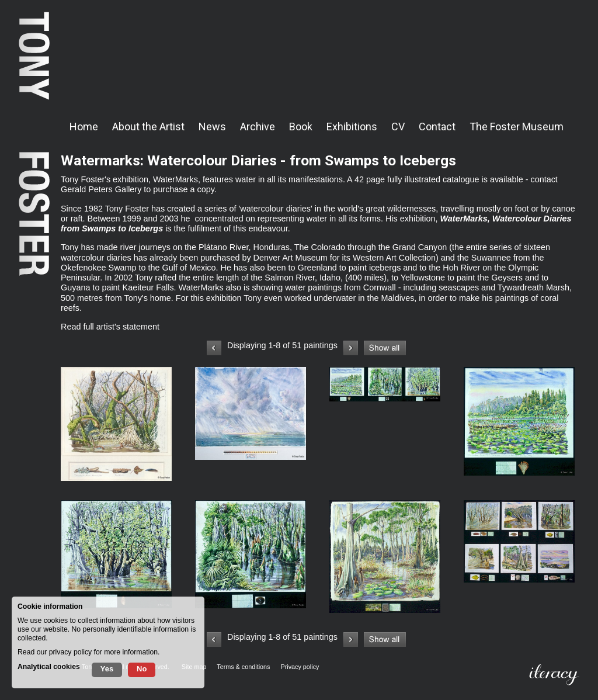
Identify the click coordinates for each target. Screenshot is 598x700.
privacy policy (70, 652)
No (142, 669)
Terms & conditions (243, 667)
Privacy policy (300, 667)
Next (351, 348)
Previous (214, 348)
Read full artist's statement (110, 327)
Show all (385, 348)
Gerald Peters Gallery (101, 189)
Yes (107, 669)
